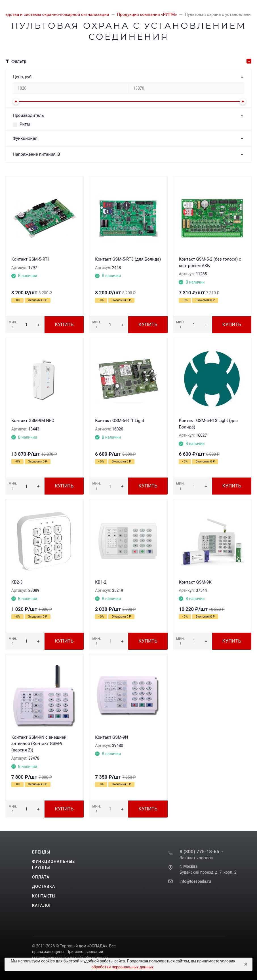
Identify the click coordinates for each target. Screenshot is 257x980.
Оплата (41, 877)
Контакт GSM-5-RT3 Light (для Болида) (208, 424)
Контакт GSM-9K (195, 582)
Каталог (42, 905)
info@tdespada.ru (195, 881)
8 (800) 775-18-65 (199, 852)
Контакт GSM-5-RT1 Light (120, 421)
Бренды (41, 852)
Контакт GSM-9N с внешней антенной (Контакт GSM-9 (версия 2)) (39, 744)
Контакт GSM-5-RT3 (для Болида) (128, 259)
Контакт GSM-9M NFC (33, 421)
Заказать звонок (196, 858)
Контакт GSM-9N (111, 737)
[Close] (246, 964)
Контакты (44, 896)
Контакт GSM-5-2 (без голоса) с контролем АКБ (210, 262)
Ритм (25, 124)
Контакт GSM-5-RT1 (31, 259)
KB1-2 (101, 582)
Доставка (44, 886)
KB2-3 (17, 582)
